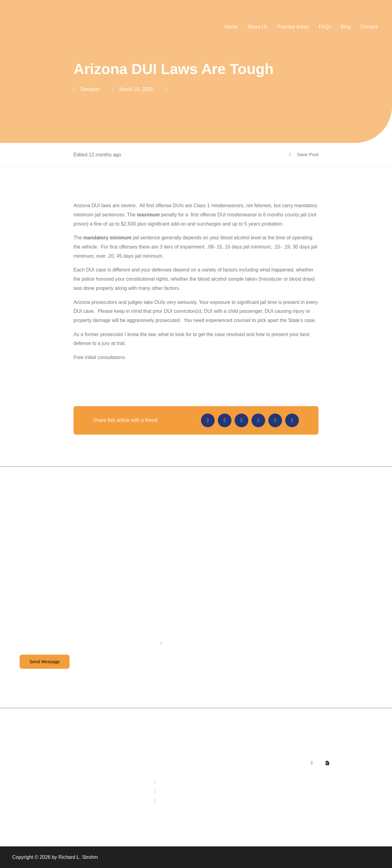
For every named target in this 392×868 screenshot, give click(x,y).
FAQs (325, 27)
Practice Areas (293, 27)
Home (231, 27)
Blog (346, 27)
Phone (27, 561)
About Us (258, 27)
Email (26, 589)
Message (30, 617)
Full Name (31, 534)
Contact (369, 27)
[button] (208, 420)
